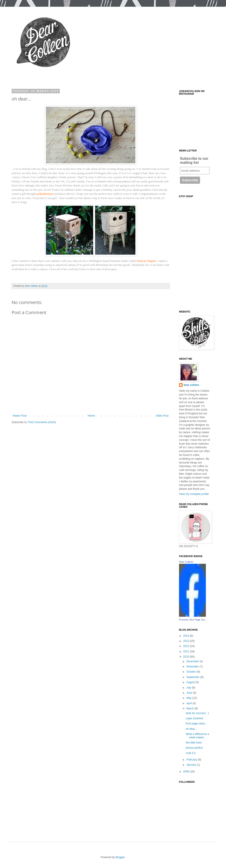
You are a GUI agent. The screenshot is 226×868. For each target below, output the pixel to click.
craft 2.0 (191, 753)
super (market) (194, 718)
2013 (187, 641)
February (192, 760)
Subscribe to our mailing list (194, 161)
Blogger (120, 857)
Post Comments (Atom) (42, 422)
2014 (187, 636)
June (190, 693)
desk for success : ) (197, 713)
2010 (187, 657)
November (193, 667)
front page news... (196, 724)
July (189, 688)
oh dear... (191, 729)
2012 (187, 646)
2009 (187, 772)
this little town (194, 743)
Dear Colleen (186, 562)
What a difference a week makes (197, 736)
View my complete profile (194, 494)
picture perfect (194, 748)
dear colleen (191, 385)
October (192, 672)
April (189, 703)
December (193, 661)
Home (91, 416)
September (193, 677)
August (191, 682)
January (192, 765)
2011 (187, 652)
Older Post (162, 416)
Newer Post (20, 416)
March (191, 708)
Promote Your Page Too (192, 620)
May (189, 698)
